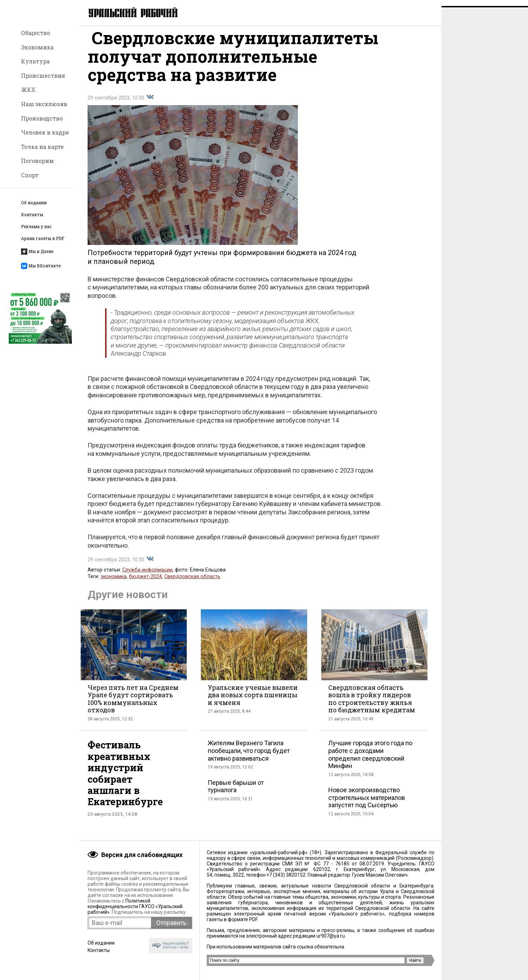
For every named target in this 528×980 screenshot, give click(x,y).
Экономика (37, 47)
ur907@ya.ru (331, 936)
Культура (35, 61)
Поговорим (37, 161)
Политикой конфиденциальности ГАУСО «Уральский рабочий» (135, 906)
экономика (114, 582)
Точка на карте (42, 147)
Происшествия (43, 76)
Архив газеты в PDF (43, 238)
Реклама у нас (36, 227)
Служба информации (147, 576)
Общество (36, 33)
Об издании (34, 203)
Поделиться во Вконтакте (150, 103)
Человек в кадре (45, 132)
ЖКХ (28, 90)
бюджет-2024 (145, 582)
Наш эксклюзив (44, 104)
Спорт (30, 175)
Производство (42, 118)
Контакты (32, 215)
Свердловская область (192, 582)
